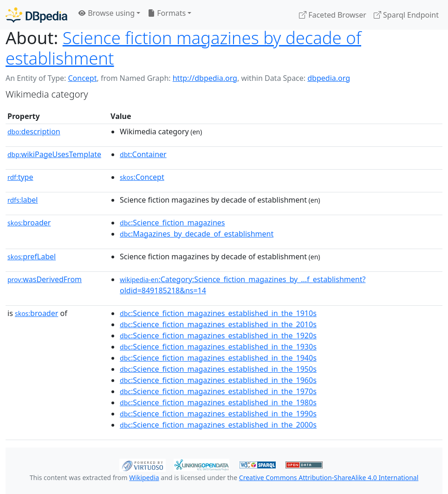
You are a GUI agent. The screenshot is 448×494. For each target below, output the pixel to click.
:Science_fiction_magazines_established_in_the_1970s (218, 391)
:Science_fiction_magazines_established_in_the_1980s (218, 402)
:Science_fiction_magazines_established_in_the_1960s (218, 380)
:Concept (142, 177)
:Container (143, 154)
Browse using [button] (107, 13)
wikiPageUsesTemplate (54, 154)
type (20, 177)
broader (29, 223)
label (23, 200)
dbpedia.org (329, 78)
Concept (82, 78)
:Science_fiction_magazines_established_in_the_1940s (218, 358)
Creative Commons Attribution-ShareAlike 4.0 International (329, 478)
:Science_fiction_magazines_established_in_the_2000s (218, 425)
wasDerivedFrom (45, 279)
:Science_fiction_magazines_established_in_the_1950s (218, 369)
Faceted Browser (333, 15)
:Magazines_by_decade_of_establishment (197, 234)
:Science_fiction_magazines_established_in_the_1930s (218, 347)
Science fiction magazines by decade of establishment (183, 48)
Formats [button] (167, 13)
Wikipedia (144, 478)
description (34, 132)
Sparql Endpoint (406, 15)
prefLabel (32, 257)
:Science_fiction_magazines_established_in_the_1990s (218, 414)
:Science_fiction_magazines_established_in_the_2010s (218, 324)
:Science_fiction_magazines (172, 223)
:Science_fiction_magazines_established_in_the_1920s (218, 336)
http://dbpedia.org (205, 78)
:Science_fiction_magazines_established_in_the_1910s (218, 313)
